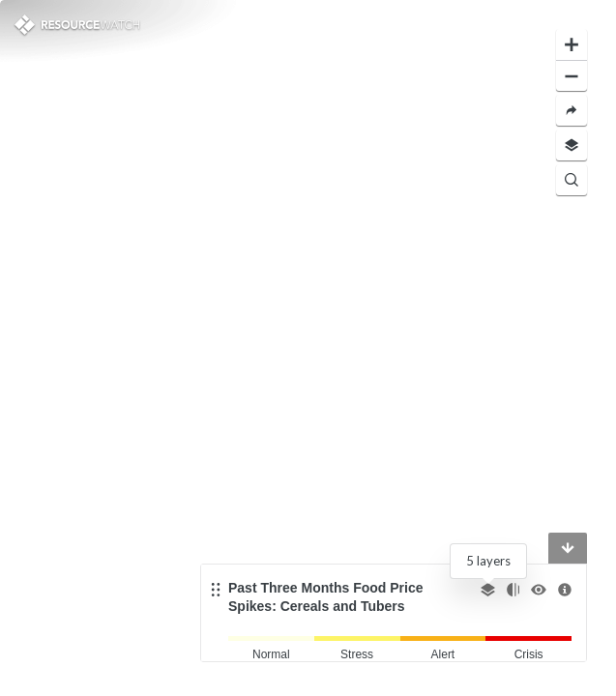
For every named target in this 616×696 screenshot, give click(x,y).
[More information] (565, 590)
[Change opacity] (513, 590)
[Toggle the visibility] (539, 590)
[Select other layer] (488, 590)
